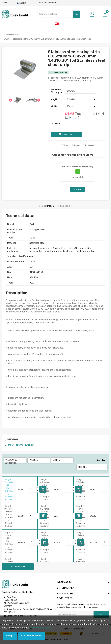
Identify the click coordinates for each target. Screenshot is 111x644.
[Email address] (75, 615)
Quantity (55, 124)
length (54, 99)
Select (83, 467)
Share (65, 145)
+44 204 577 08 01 (46, 3)
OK (101, 615)
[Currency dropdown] (6, 3)
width (54, 106)
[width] (80, 106)
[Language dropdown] (23, 3)
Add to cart (18, 567)
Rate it (78, 190)
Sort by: (101, 460)
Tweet (76, 145)
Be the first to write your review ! (20, 445)
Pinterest (89, 145)
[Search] (59, 14)
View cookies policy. (41, 628)
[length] (80, 99)
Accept (10, 636)
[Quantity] (66, 128)
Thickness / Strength (56, 91)
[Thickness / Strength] (80, 91)
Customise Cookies (31, 636)
